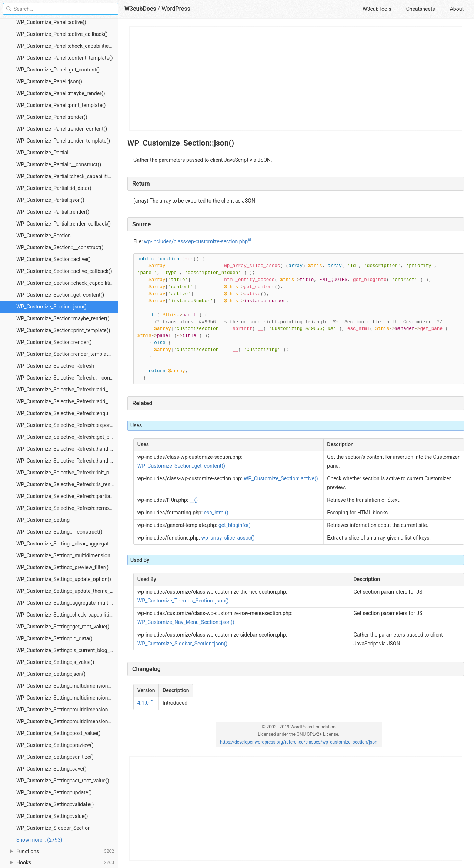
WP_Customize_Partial (42, 153)
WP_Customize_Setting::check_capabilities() (67, 615)
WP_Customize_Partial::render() (53, 212)
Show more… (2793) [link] (39, 840)
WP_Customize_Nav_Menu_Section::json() (186, 622)
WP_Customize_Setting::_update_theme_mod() (67, 591)
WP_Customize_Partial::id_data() (54, 188)
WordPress (176, 9)
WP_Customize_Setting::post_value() (58, 733)
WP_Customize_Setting (43, 520)
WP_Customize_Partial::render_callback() (64, 224)
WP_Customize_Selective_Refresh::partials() (67, 496)
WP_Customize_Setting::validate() (55, 804)
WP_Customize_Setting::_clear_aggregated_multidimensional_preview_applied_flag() (67, 544)
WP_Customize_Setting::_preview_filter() (62, 567)
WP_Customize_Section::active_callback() (64, 271)
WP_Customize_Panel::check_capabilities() (66, 46)
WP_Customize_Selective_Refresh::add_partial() (67, 401)
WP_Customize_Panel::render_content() (62, 129)
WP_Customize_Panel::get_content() (58, 70)
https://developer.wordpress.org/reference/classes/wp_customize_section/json (299, 742)
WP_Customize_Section (44, 236)
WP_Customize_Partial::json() (50, 200)
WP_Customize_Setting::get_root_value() (63, 627)
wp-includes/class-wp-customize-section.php (196, 241)
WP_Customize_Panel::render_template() (63, 141)
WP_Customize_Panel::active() (51, 22)
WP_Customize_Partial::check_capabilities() (67, 176)
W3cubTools (377, 9)
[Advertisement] (296, 79)
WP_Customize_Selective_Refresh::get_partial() (67, 437)
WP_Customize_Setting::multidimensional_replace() (67, 721)
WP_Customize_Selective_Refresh (55, 366)
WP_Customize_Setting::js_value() (55, 662)
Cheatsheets (421, 9)
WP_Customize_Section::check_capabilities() (67, 283)
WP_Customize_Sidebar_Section (54, 828)
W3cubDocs (140, 9)
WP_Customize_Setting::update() (54, 792)
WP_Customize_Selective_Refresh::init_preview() (67, 473)
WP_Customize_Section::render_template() (65, 354)
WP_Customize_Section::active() (54, 259)
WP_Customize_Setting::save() (51, 769)
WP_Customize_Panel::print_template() (61, 105)
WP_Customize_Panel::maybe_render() (61, 93)
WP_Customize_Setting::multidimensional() (66, 686)
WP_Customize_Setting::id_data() (54, 638)
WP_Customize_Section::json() (51, 307)
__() (194, 500)
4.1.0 (143, 703)
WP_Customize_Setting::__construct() (59, 532)
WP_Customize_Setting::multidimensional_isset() (67, 710)
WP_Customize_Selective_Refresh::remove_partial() (67, 508)
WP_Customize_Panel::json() (49, 81)
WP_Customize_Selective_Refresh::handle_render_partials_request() (67, 461)
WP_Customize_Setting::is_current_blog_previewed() (67, 650)
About (457, 9)
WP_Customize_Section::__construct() (60, 247)
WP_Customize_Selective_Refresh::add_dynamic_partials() (67, 390)
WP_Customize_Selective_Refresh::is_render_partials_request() (67, 484)
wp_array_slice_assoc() (228, 538)
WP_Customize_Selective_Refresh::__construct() (67, 378)
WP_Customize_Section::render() (54, 342)
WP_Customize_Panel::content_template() (65, 58)
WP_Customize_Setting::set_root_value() (63, 781)
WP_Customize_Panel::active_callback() (62, 34)
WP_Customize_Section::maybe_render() (63, 318)
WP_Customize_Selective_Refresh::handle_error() (67, 449)
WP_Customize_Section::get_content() (60, 295)
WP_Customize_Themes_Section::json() (183, 601)
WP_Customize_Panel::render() (52, 117)
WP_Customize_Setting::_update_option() (64, 579)
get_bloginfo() (235, 525)
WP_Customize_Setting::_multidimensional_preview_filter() (67, 555)
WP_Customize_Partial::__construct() (59, 164)
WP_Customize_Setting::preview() (55, 745)
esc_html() (216, 513)
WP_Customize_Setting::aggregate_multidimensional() (67, 603)
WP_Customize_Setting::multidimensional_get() (67, 698)
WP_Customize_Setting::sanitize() (55, 757)
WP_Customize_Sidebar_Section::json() (182, 644)
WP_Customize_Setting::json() (51, 674)
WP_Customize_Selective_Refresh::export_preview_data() (67, 425)
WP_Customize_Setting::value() (52, 816)
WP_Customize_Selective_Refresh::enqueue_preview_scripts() (67, 413)
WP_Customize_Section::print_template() (63, 330)
